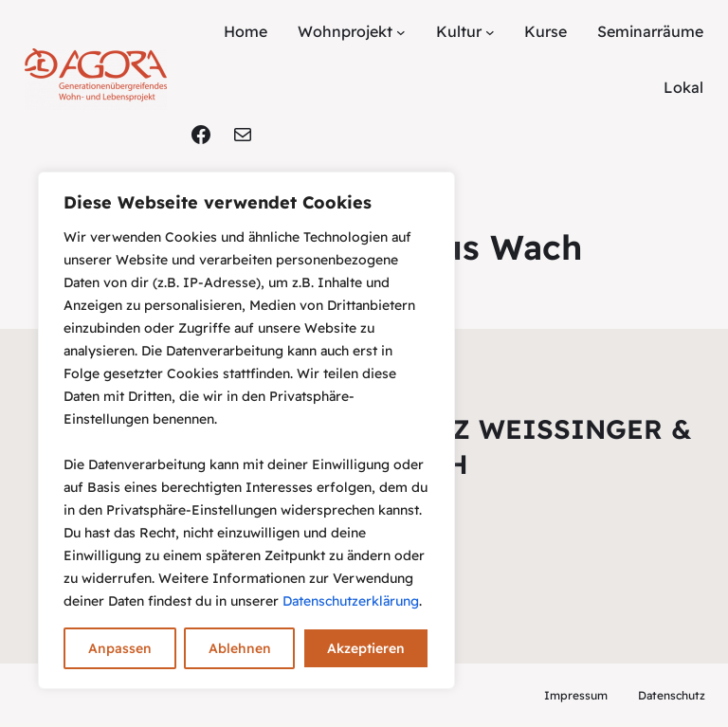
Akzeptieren (366, 648)
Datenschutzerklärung (351, 601)
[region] (246, 430)
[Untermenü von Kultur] (490, 32)
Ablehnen (240, 648)
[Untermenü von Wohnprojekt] (401, 32)
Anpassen (120, 648)
